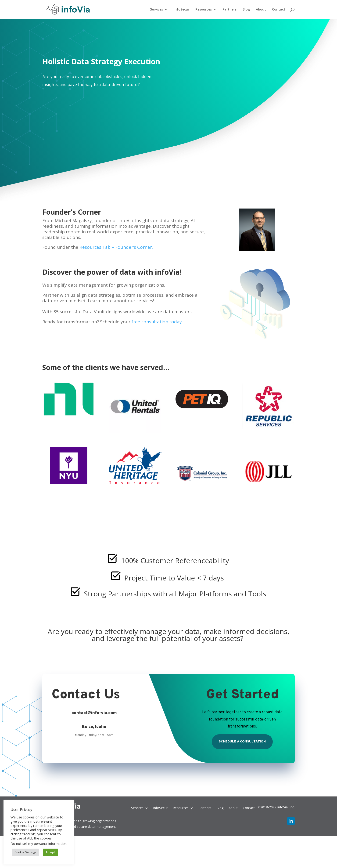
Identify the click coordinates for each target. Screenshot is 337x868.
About (261, 10)
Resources (204, 10)
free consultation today (157, 322)
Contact (279, 10)
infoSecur (181, 10)
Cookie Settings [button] (25, 852)
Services (156, 10)
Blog (246, 10)
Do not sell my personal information (39, 843)
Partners (229, 10)
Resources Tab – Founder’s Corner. (116, 247)
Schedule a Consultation (242, 742)
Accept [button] (50, 852)
